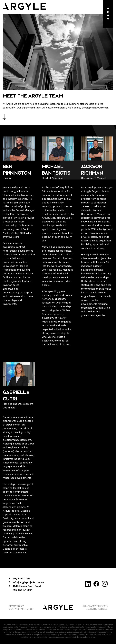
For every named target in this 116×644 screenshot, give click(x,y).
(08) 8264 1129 (21, 579)
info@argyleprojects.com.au (28, 582)
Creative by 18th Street (21, 609)
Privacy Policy (16, 606)
